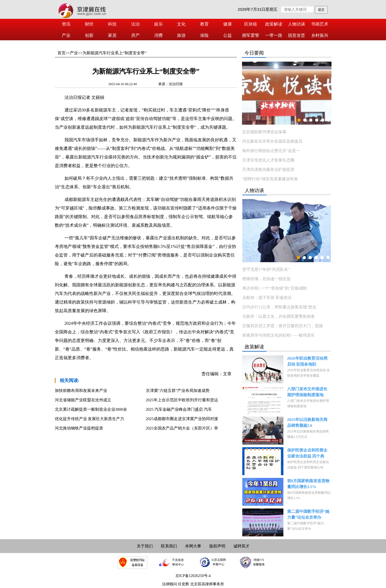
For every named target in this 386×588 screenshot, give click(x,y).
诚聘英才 (241, 546)
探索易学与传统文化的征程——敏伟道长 (279, 335)
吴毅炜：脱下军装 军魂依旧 (267, 298)
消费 (158, 35)
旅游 (181, 35)
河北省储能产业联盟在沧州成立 (83, 400)
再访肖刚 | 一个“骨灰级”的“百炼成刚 (275, 288)
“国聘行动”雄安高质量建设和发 (270, 179)
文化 (181, 24)
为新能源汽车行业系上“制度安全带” (114, 53)
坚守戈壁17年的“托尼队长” (266, 269)
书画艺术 (320, 24)
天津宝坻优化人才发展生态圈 (268, 160)
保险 (204, 35)
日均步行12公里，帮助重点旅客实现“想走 (279, 307)
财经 (89, 24)
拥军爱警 (251, 35)
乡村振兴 (320, 35)
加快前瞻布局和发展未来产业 (81, 391)
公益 (228, 35)
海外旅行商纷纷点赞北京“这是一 (271, 151)
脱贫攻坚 (297, 35)
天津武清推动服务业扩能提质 (268, 169)
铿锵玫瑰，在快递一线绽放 (266, 279)
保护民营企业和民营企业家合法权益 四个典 (307, 453)
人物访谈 (297, 24)
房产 (135, 35)
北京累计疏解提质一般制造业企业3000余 (91, 409)
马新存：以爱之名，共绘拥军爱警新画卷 (279, 316)
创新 (89, 35)
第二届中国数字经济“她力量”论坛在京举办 (308, 514)
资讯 (66, 24)
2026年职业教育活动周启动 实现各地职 (307, 361)
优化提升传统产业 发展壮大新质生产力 (90, 419)
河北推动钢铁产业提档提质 (79, 428)
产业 (66, 35)
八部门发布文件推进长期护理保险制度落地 (307, 392)
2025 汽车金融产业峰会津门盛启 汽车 (179, 409)
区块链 (251, 24)
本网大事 (193, 546)
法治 (135, 24)
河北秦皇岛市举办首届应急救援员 (272, 141)
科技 (112, 24)
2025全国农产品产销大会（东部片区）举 (182, 428)
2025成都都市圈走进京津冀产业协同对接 (182, 419)
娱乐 (158, 24)
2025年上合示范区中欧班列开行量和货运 (182, 400)
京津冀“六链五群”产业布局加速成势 (178, 391)
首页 (62, 53)
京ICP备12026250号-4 (193, 576)
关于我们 (145, 546)
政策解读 (274, 24)
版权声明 (217, 546)
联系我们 (169, 546)
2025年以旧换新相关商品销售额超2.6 (307, 423)
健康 (228, 24)
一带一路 (274, 35)
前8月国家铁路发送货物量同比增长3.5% (308, 484)
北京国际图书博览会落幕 (264, 132)
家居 (112, 35)
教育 (204, 24)
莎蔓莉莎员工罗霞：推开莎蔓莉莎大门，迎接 (283, 326)
